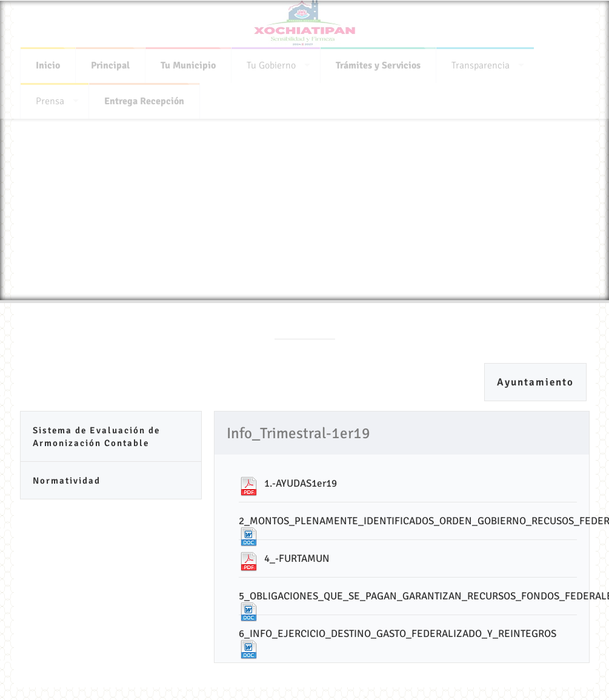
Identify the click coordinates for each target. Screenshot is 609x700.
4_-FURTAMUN (297, 558)
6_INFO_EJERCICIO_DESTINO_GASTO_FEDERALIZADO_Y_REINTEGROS (398, 634)
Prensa (50, 99)
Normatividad (67, 481)
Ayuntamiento (535, 382)
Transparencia (481, 63)
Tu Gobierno (271, 63)
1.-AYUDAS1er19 (301, 483)
